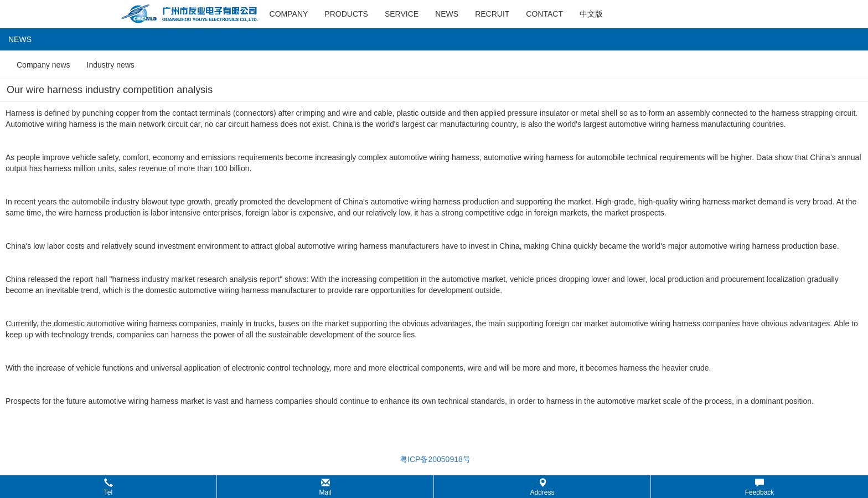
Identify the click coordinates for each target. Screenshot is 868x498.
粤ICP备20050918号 (434, 459)
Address (542, 487)
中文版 (591, 14)
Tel (108, 487)
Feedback (760, 487)
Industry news (111, 65)
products (346, 14)
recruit (492, 14)
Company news (43, 65)
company (289, 14)
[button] (434, 487)
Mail (325, 487)
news (447, 14)
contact (544, 14)
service (402, 14)
